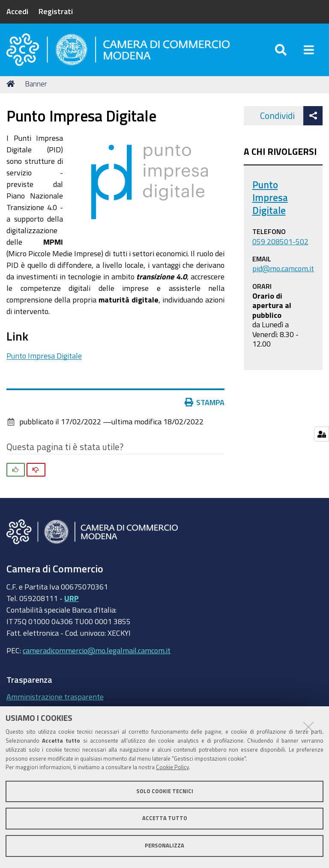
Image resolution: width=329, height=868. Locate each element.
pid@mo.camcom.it (283, 271)
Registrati (56, 11)
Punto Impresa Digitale (44, 358)
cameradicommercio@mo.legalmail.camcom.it (97, 653)
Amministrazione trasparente (55, 700)
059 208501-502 (280, 244)
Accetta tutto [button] (165, 818)
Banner (36, 87)
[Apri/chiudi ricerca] (281, 51)
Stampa (205, 405)
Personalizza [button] (164, 846)
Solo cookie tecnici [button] (165, 791)
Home (12, 87)
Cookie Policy (172, 767)
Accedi (17, 11)
